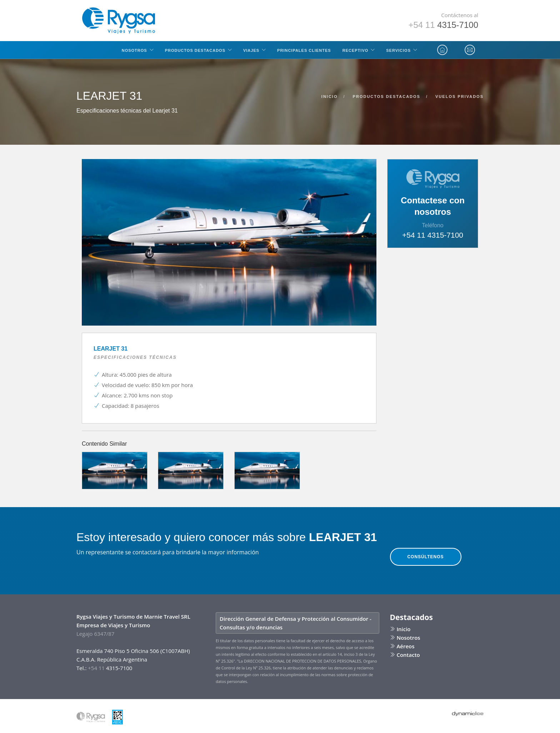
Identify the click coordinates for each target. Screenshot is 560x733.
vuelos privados (459, 96)
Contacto (405, 655)
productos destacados (387, 96)
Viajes (251, 50)
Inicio (400, 629)
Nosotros (134, 50)
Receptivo (356, 50)
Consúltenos (425, 557)
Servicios (398, 50)
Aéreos (402, 646)
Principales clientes (304, 50)
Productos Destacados (195, 50)
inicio (330, 96)
